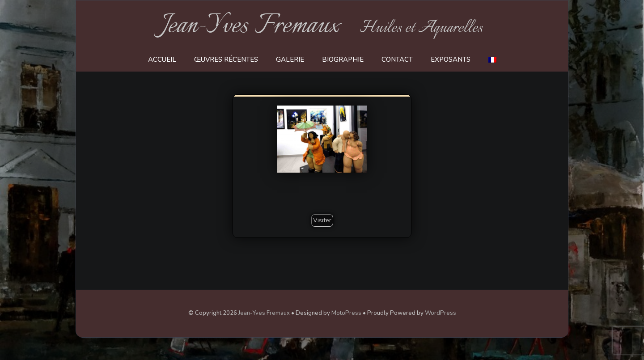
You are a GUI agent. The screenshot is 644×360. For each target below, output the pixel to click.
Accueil (162, 59)
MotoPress (346, 313)
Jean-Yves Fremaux (251, 26)
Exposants (451, 59)
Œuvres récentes (226, 59)
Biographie (343, 59)
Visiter (322, 220)
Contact (397, 59)
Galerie (290, 59)
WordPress (441, 313)
